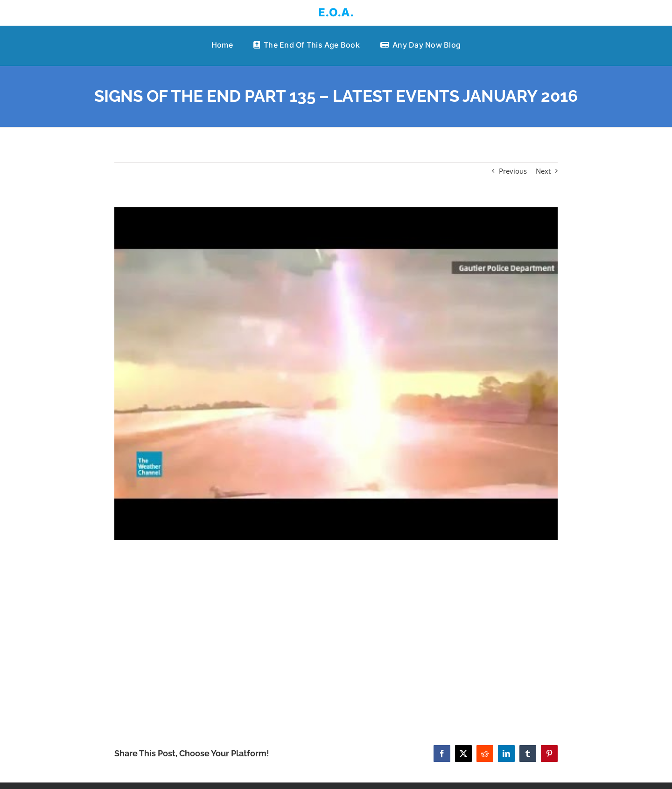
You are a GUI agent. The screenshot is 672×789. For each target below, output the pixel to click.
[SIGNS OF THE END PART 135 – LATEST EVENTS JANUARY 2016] (336, 374)
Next (543, 171)
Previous (513, 171)
